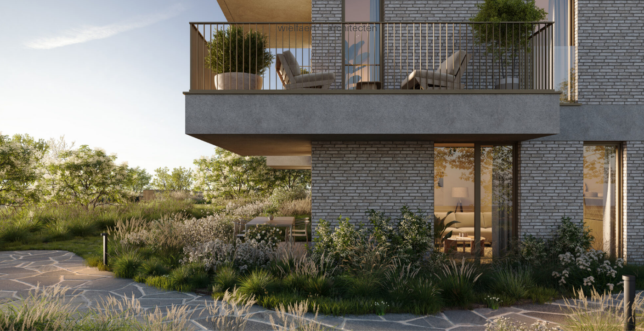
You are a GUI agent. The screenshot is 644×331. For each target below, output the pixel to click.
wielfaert (297, 27)
